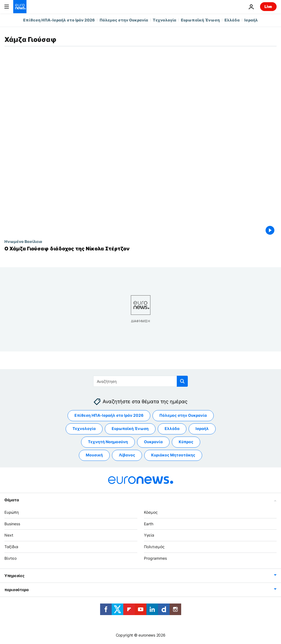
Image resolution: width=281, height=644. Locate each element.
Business (12, 523)
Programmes (155, 558)
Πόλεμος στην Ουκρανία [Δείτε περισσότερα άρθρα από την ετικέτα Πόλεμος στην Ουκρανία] (183, 415)
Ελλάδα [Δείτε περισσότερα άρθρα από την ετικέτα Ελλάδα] (172, 428)
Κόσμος (151, 512)
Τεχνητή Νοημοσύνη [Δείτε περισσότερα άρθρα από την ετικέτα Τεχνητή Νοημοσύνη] (108, 442)
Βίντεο (10, 558)
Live (268, 6)
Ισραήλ (251, 20)
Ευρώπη (12, 512)
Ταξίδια (11, 547)
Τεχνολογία (164, 20)
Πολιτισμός (154, 547)
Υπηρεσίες (14, 575)
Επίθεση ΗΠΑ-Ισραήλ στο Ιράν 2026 (59, 20)
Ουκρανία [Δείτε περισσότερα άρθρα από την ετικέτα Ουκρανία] (153, 442)
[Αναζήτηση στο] (140, 381)
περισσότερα (17, 589)
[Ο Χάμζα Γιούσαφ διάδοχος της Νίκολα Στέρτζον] (140, 249)
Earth (149, 523)
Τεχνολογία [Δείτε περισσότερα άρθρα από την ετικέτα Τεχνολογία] (84, 428)
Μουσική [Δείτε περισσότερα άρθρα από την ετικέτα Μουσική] (94, 455)
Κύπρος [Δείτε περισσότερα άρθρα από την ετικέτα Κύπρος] (186, 442)
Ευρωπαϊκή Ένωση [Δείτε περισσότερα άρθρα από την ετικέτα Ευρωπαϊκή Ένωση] (130, 428)
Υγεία (149, 535)
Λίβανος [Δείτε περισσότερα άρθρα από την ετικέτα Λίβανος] (127, 455)
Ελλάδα (232, 20)
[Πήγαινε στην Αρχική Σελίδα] (20, 7)
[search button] (182, 381)
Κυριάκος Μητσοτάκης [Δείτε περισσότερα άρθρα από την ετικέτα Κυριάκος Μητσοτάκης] (173, 455)
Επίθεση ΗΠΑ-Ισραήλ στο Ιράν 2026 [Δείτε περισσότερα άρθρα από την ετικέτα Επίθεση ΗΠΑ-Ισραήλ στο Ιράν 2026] (109, 415)
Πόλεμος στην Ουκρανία (124, 20)
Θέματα (12, 500)
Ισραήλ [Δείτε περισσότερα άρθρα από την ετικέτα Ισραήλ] (202, 428)
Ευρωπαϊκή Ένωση (200, 20)
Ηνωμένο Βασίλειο (23, 241)
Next (9, 535)
